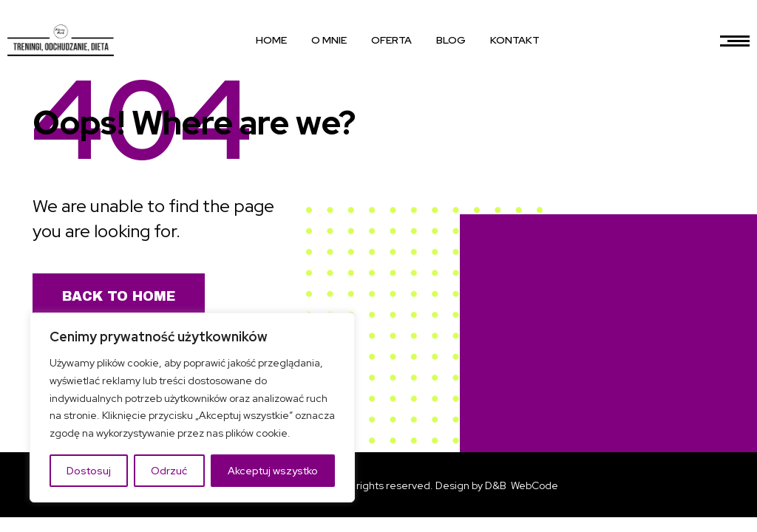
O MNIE (329, 40)
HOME (271, 40)
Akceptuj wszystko (273, 471)
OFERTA (391, 40)
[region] (192, 407)
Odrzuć (169, 471)
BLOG (451, 40)
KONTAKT (515, 40)
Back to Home (119, 296)
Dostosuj (89, 471)
